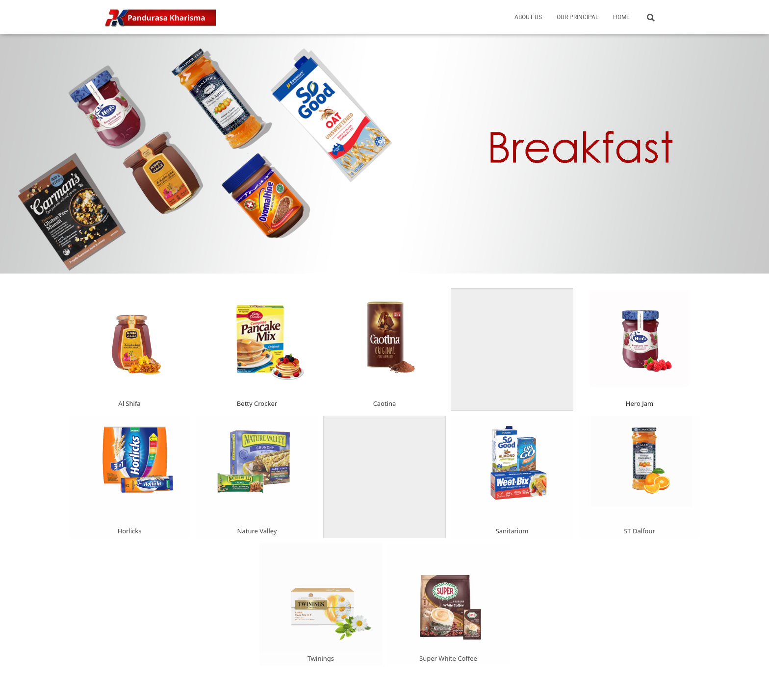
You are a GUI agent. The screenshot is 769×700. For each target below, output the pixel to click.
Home (621, 17)
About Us (528, 17)
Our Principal (577, 17)
